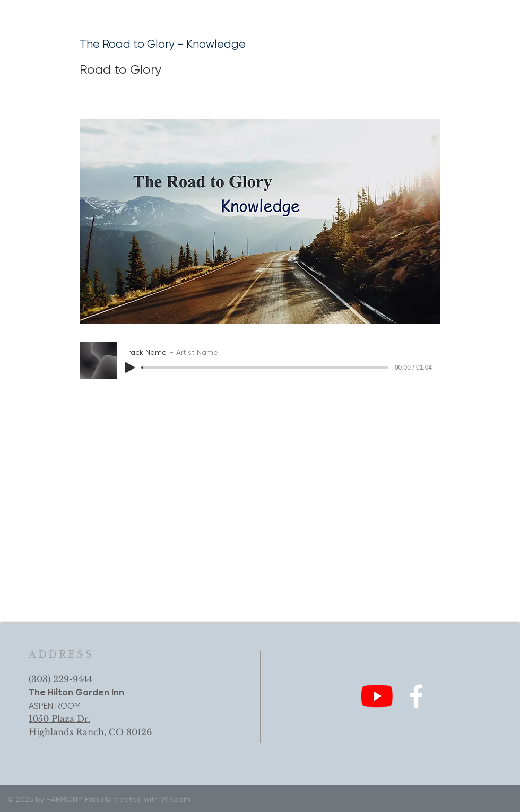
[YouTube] (377, 696)
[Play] (130, 368)
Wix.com (176, 799)
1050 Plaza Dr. (59, 719)
